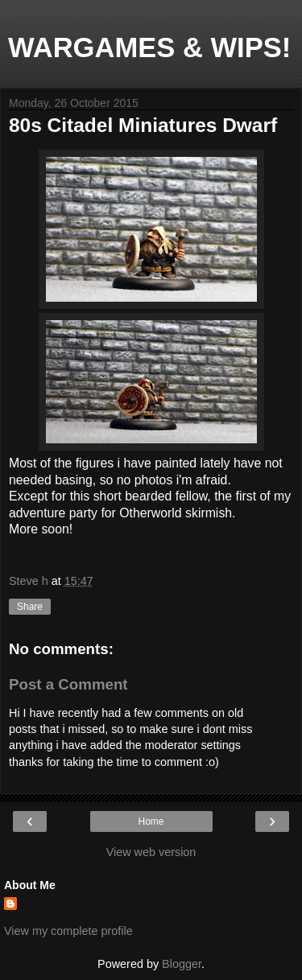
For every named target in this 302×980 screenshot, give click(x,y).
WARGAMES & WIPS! (149, 47)
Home (151, 821)
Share (30, 607)
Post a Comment (68, 684)
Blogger (182, 964)
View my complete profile (68, 931)
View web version (151, 852)
